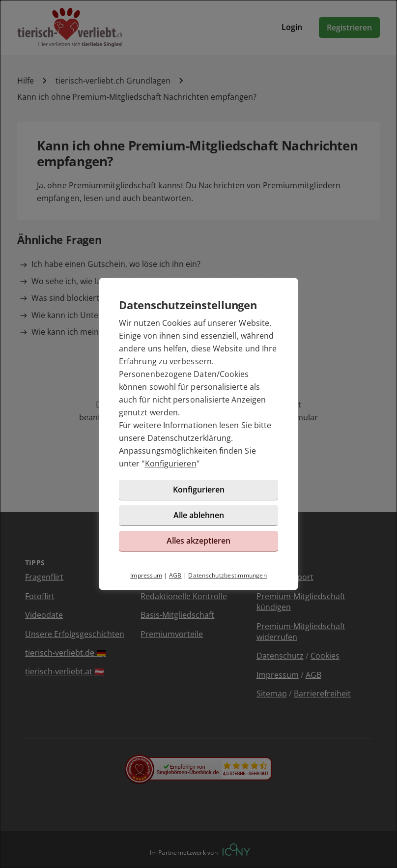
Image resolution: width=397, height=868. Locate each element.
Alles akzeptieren (198, 541)
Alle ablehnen (199, 515)
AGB (175, 575)
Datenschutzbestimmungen (227, 575)
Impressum (146, 575)
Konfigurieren (171, 463)
